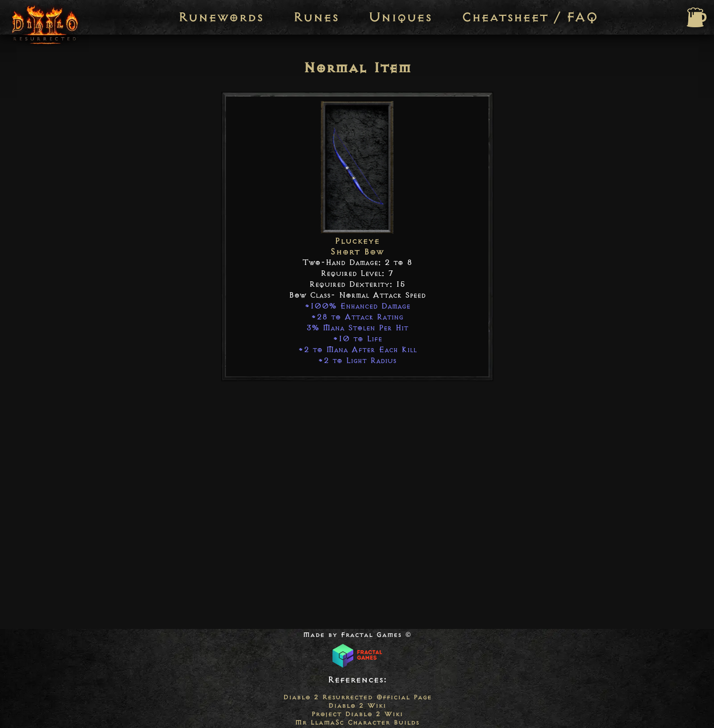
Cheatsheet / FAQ (530, 17)
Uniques (400, 17)
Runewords (220, 17)
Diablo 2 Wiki (357, 705)
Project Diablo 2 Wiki (357, 714)
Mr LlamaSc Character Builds (357, 722)
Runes (316, 17)
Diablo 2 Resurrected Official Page (357, 697)
